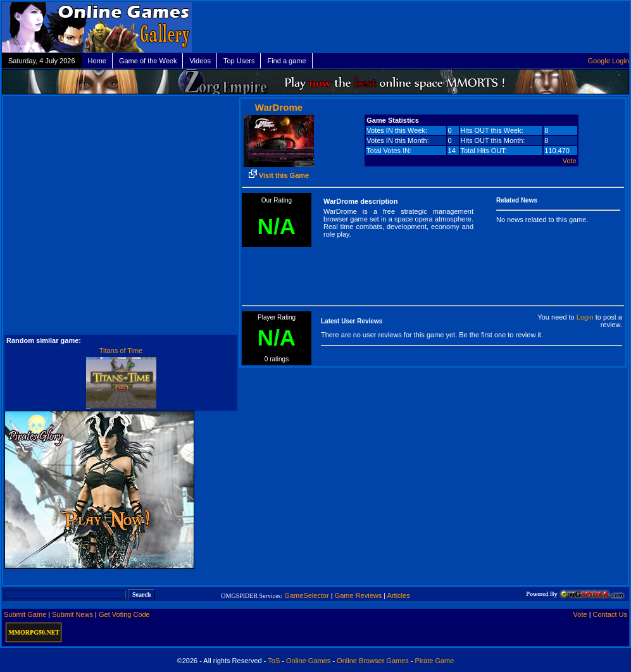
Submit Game (25, 614)
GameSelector (306, 595)
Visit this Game (279, 175)
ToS (274, 661)
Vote (570, 161)
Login (585, 317)
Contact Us (610, 614)
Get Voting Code (124, 614)
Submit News (72, 614)
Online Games (308, 661)
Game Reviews (359, 595)
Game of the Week (148, 61)
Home (97, 61)
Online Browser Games (373, 661)
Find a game (286, 61)
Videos (200, 61)
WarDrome (279, 107)
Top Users (239, 61)
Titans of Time (121, 351)
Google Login (609, 61)
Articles (399, 595)
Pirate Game (435, 661)
